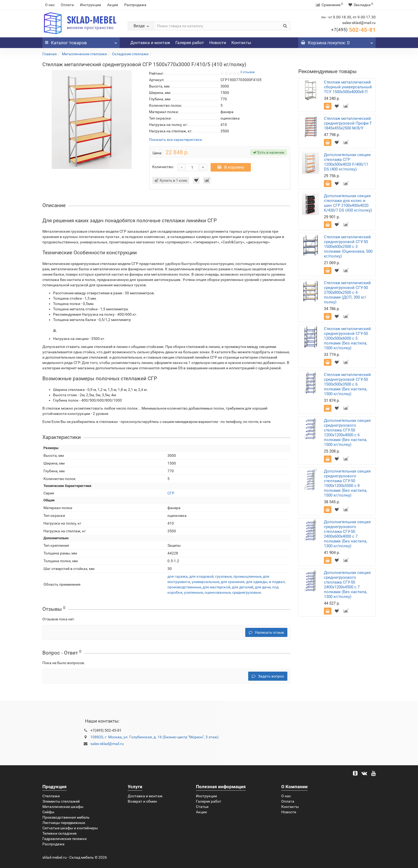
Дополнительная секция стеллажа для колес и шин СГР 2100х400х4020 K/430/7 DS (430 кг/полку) (348, 203)
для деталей (243, 587)
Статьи (202, 807)
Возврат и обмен (142, 801)
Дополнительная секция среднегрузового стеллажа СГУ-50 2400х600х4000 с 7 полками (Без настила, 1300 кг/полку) (347, 534)
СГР (171, 493)
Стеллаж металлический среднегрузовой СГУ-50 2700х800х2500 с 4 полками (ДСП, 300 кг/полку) (347, 292)
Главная (50, 54)
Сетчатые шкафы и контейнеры (70, 828)
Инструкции (91, 5)
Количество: (163, 167)
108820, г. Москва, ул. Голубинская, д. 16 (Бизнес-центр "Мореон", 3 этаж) (154, 737)
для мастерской (216, 587)
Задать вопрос (268, 676)
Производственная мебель (66, 817)
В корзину (231, 167)
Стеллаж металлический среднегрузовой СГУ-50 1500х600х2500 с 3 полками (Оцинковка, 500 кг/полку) (348, 247)
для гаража (178, 576)
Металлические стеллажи (84, 54)
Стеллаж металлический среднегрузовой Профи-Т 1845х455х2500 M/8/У (348, 123)
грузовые (223, 576)
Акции (113, 5)
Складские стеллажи (130, 54)
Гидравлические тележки (65, 839)
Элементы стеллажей (61, 801)
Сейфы (48, 812)
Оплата (67, 5)
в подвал (277, 582)
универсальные (205, 582)
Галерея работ (190, 43)
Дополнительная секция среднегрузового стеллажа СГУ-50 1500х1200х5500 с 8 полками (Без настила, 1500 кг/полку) (347, 483)
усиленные (193, 592)
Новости (218, 43)
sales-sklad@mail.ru (107, 744)
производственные (184, 587)
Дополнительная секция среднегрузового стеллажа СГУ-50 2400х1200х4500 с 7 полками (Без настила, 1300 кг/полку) (347, 585)
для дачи (263, 587)
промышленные (247, 576)
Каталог (81, 41)
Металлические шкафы (63, 807)
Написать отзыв (266, 632)
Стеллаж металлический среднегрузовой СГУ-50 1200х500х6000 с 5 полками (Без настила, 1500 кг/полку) (347, 338)
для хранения (233, 582)
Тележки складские (59, 833)
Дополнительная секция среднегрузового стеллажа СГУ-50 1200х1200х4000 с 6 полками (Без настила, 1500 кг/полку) (347, 433)
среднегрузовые (246, 592)
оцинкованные (218, 592)
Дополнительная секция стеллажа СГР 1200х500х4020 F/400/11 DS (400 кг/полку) (347, 162)
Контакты (241, 43)
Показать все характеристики (175, 140)
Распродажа (135, 5)
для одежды (257, 582)
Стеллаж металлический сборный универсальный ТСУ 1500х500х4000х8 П (348, 87)
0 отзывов (248, 72)
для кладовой (201, 576)
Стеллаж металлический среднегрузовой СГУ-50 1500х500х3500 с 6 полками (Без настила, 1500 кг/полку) (347, 384)
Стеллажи (51, 796)
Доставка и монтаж (150, 43)
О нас (50, 5)
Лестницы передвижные (64, 823)
